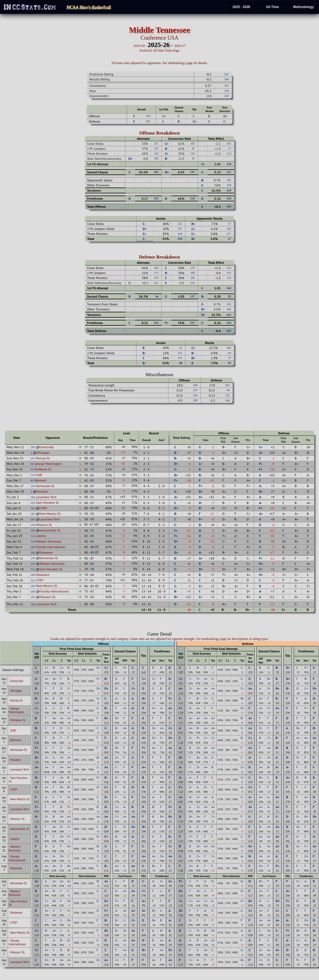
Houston (42, 491)
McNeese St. (43, 469)
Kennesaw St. (45, 486)
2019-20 (139, 46)
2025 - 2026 (241, 7)
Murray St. (43, 458)
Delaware (46, 552)
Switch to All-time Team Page (159, 50)
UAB (39, 475)
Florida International (50, 547)
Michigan (43, 453)
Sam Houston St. (48, 502)
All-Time (272, 7)
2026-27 (180, 46)
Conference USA (159, 38)
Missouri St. (44, 525)
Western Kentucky (48, 541)
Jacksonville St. (50, 530)
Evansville (47, 447)
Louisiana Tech (46, 497)
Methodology (304, 7)
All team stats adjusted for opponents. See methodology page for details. (159, 63)
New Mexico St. (50, 514)
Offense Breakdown (160, 133)
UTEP (43, 508)
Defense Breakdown (159, 257)
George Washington (48, 464)
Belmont (40, 480)
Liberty (41, 536)
